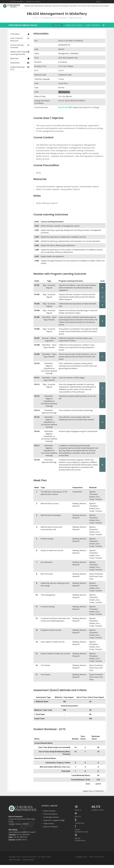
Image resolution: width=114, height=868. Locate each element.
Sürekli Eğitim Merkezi (51, 817)
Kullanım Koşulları (14, 859)
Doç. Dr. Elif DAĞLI (66, 107)
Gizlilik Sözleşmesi (28, 859)
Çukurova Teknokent (51, 827)
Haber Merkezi (49, 823)
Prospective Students (33, 2)
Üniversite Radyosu (50, 814)
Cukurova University (17, 2)
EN (99, 2)
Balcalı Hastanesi (49, 811)
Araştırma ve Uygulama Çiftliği (54, 820)
